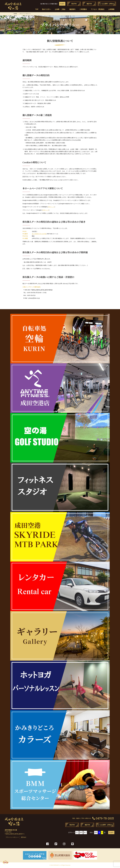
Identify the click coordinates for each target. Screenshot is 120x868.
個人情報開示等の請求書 (39, 234)
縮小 (85, 832)
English (62, 4)
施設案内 (72, 9)
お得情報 (111, 9)
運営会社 (24, 837)
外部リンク (51, 207)
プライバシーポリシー (12, 837)
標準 (81, 832)
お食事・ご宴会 (60, 9)
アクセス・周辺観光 (98, 9)
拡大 (77, 832)
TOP (36, 9)
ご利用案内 (83, 9)
